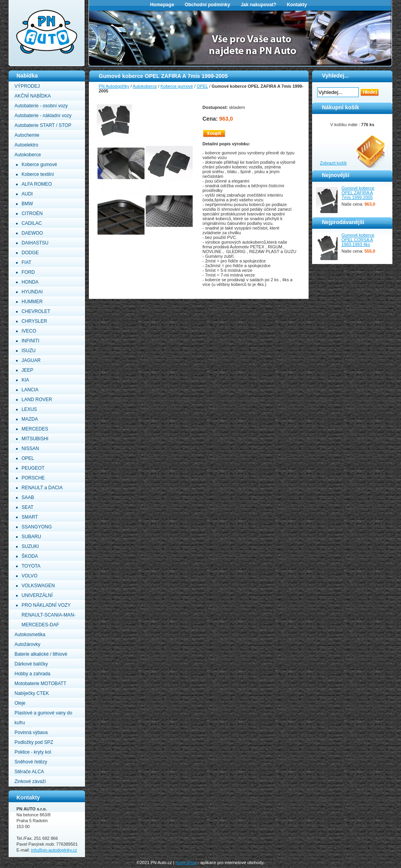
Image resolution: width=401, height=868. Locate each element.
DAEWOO (32, 233)
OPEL (28, 458)
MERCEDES (35, 429)
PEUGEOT (33, 468)
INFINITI (30, 341)
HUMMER (32, 302)
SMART (30, 517)
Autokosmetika (30, 635)
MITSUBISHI (35, 439)
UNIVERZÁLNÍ (37, 595)
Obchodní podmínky (208, 5)
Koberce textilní (38, 174)
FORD (28, 272)
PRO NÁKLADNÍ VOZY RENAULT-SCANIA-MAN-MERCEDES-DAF (49, 615)
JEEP (27, 370)
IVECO (29, 331)
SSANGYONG (37, 527)
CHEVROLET (36, 311)
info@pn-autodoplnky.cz (54, 850)
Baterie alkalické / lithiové (41, 654)
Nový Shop (186, 863)
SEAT (27, 507)
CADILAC (32, 223)
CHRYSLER (34, 321)
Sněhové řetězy (31, 762)
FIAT (26, 262)
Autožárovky (27, 644)
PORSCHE (33, 478)
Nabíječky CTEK (32, 693)
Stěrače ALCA (29, 772)
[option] (240, 38)
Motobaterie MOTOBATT (40, 684)
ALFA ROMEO (37, 184)
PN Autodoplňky (24, 2)
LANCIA (30, 390)
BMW (27, 204)
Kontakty (297, 5)
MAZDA (30, 419)
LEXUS (29, 409)
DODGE (30, 253)
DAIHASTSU (35, 243)
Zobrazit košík (333, 163)
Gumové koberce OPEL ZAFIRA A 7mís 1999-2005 (358, 193)
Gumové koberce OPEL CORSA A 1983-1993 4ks (358, 240)
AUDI (27, 194)
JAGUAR (31, 360)
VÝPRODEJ (27, 86)
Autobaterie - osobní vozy (41, 106)
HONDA (30, 282)
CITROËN (32, 213)
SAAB (28, 497)
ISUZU (29, 351)
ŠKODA (30, 556)
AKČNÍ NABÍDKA (33, 96)
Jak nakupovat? (259, 5)
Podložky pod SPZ (34, 742)
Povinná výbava (31, 732)
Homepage (162, 5)
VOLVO (29, 576)
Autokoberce (28, 155)
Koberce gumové (39, 165)
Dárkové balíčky (31, 664)
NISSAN (30, 448)
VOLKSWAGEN (38, 586)
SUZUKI (30, 546)
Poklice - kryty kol (33, 752)
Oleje (20, 703)
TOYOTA (31, 566)
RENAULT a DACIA (42, 488)
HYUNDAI (32, 292)
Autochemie (27, 135)
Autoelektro (26, 145)
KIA (25, 380)
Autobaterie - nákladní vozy (43, 116)
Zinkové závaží (30, 781)
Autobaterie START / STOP (43, 125)
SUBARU (31, 537)
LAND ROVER (37, 400)
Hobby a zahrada (32, 674)
